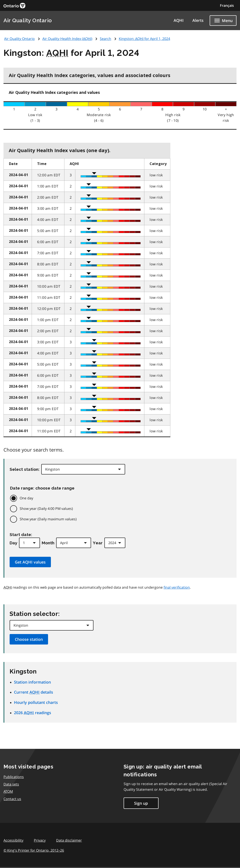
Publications (14, 777)
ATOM (8, 791)
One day (26, 498)
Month (48, 543)
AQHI (179, 20)
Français (227, 5)
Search (105, 39)
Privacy (40, 840)
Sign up (141, 803)
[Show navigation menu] (223, 21)
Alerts (198, 20)
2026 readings (33, 713)
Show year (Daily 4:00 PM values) (46, 509)
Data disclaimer (69, 840)
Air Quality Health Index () (67, 39)
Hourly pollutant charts (36, 702)
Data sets (11, 784)
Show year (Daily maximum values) (48, 519)
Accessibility (13, 840)
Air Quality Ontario (28, 20)
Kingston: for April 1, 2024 (144, 39)
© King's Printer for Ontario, (34, 850)
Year (98, 543)
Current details (34, 692)
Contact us (12, 799)
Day (13, 543)
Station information (32, 682)
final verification (177, 587)
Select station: (25, 469)
